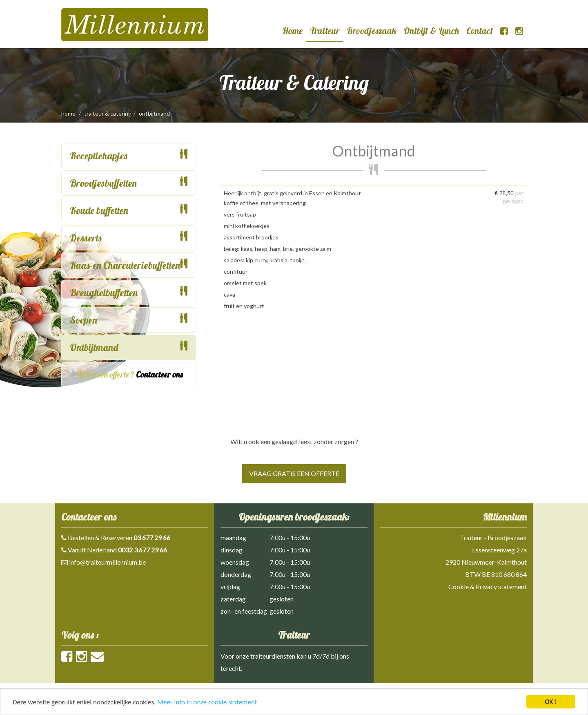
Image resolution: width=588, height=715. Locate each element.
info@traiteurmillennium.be (107, 562)
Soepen (84, 320)
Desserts (86, 238)
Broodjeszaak (371, 31)
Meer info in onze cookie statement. (208, 703)
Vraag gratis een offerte (294, 473)
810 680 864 (509, 574)
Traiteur (325, 31)
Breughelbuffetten (104, 293)
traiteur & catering (108, 113)
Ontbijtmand (94, 347)
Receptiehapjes (99, 156)
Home (292, 31)
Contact (480, 31)
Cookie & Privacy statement (488, 587)
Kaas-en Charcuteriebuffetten (125, 265)
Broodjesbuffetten (103, 183)
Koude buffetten (99, 210)
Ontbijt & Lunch (431, 31)
